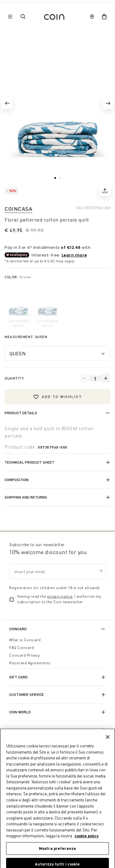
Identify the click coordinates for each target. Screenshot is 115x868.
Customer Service (27, 694)
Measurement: (26, 337)
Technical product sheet (29, 462)
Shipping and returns (26, 497)
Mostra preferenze (57, 853)
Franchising (21, 729)
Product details (21, 413)
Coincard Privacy (24, 655)
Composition (17, 480)
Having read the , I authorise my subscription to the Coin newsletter (59, 599)
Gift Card (18, 677)
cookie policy (86, 841)
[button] (7, 103)
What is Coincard (25, 640)
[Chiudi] (108, 742)
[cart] (104, 17)
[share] (105, 191)
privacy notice (60, 596)
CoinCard (18, 629)
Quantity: (15, 378)
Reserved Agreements (30, 663)
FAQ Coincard (21, 648)
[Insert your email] (57, 571)
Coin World (20, 712)
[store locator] (92, 17)
